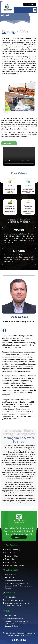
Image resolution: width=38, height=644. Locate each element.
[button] (35, 10)
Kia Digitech (27, 636)
